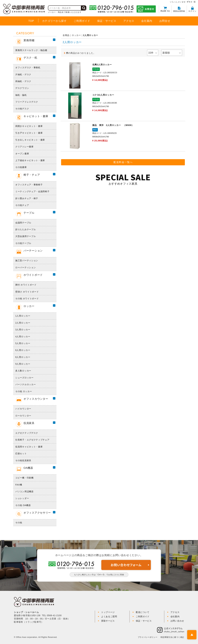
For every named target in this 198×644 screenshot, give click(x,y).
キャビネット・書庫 (32, 117)
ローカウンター (23, 416)
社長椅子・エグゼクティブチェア (32, 440)
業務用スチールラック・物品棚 (31, 50)
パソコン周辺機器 (24, 491)
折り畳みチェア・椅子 (27, 198)
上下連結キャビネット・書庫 (30, 160)
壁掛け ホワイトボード (27, 292)
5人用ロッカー (23, 343)
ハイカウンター (23, 409)
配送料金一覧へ (123, 163)
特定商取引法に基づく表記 (172, 637)
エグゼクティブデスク (27, 433)
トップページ (108, 612)
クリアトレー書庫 (24, 147)
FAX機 (19, 485)
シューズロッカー (24, 378)
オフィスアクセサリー (33, 514)
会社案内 (147, 21)
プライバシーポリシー (148, 637)
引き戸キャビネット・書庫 (29, 133)
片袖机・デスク (23, 74)
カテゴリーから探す (54, 21)
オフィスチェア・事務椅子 (29, 185)
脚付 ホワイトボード (26, 285)
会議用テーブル (23, 223)
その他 (19, 523)
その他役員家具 (23, 460)
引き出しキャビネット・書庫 (30, 140)
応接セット (21, 453)
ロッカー (25, 307)
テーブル (25, 214)
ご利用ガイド (82, 21)
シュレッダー (22, 498)
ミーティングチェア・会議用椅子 (32, 191)
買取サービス (108, 621)
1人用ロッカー (23, 316)
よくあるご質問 (109, 616)
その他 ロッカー (24, 391)
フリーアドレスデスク (27, 102)
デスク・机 (27, 59)
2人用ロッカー (23, 323)
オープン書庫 (22, 154)
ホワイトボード (29, 276)
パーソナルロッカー (26, 384)
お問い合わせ (177, 621)
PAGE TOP (192, 635)
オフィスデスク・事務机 (28, 68)
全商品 (66, 35)
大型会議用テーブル (26, 236)
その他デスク (22, 109)
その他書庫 (21, 167)
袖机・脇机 (21, 95)
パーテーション (29, 252)
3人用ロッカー (23, 330)
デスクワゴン (22, 88)
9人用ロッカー (23, 364)
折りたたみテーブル (26, 229)
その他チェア (22, 205)
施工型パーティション (27, 261)
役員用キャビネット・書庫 (29, 447)
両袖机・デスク (23, 81)
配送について (143, 612)
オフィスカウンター (32, 400)
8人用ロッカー (23, 357)
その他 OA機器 (23, 505)
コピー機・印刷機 (24, 478)
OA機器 (24, 469)
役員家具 (25, 424)
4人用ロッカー (23, 337)
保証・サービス (107, 21)
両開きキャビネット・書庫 (29, 126)
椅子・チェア (28, 176)
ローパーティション (26, 267)
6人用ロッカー (23, 350)
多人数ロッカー (23, 371)
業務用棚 (25, 42)
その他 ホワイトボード (27, 299)
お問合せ (165, 21)
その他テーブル (23, 243)
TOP (31, 21)
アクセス (129, 21)
